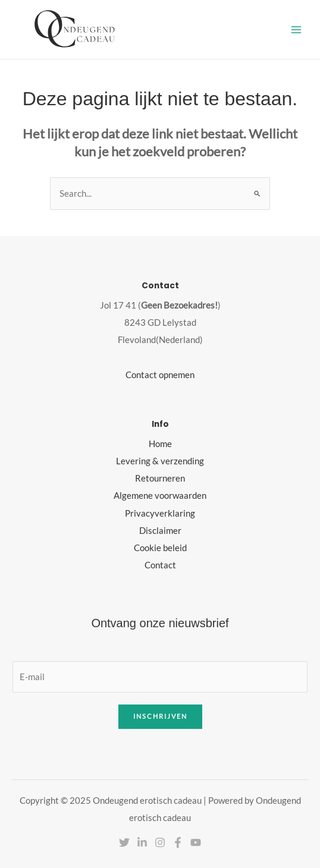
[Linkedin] (142, 842)
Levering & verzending (160, 461)
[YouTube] (196, 842)
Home (160, 444)
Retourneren (160, 478)
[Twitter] (124, 842)
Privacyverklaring (160, 513)
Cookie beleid (160, 548)
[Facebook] (178, 842)
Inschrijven (160, 716)
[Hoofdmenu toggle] (296, 29)
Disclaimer (160, 531)
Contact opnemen (160, 375)
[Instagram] (160, 842)
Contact (160, 565)
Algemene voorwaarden (160, 496)
